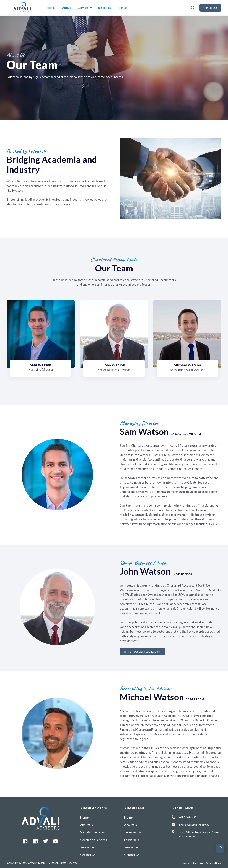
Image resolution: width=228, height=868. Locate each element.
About (67, 8)
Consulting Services (94, 839)
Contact (124, 8)
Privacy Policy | (190, 862)
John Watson (114, 365)
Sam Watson (41, 365)
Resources (105, 8)
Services (84, 8)
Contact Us (88, 854)
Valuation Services (93, 831)
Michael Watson (187, 365)
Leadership (132, 839)
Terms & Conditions (210, 862)
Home (51, 8)
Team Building (134, 831)
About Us (86, 824)
